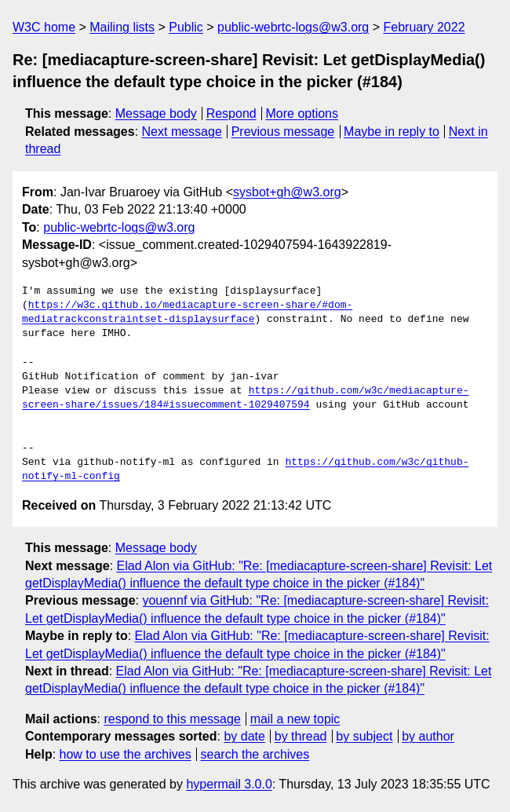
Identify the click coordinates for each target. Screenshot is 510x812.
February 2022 (424, 27)
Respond (231, 113)
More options (302, 113)
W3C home (44, 27)
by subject (364, 736)
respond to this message (172, 719)
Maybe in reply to (392, 132)
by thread (301, 736)
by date (244, 736)
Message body (156, 113)
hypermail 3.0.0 (229, 784)
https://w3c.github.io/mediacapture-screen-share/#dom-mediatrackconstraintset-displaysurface (187, 313)
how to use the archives (126, 754)
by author (428, 736)
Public (186, 27)
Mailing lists (122, 27)
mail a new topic (295, 719)
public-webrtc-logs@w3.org (293, 27)
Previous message (283, 132)
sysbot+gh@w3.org (287, 192)
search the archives (255, 754)
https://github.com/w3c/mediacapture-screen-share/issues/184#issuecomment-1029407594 (245, 398)
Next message (182, 132)
